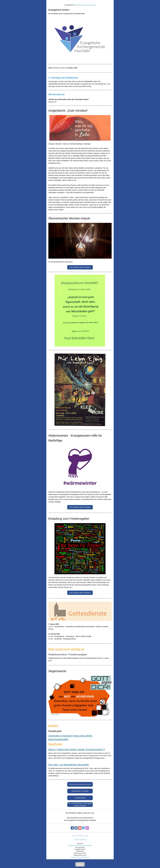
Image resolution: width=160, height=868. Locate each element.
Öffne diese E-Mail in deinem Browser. (85, 5)
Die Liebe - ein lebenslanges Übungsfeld (69, 765)
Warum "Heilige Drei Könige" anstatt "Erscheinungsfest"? (77, 749)
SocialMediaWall (80, 798)
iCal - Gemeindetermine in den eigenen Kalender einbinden (80, 805)
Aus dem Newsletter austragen (80, 836)
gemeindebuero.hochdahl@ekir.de (80, 857)
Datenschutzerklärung (80, 840)
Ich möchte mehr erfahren (80, 267)
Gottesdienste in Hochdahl (80, 791)
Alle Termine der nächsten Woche (80, 784)
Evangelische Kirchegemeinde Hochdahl (80, 846)
